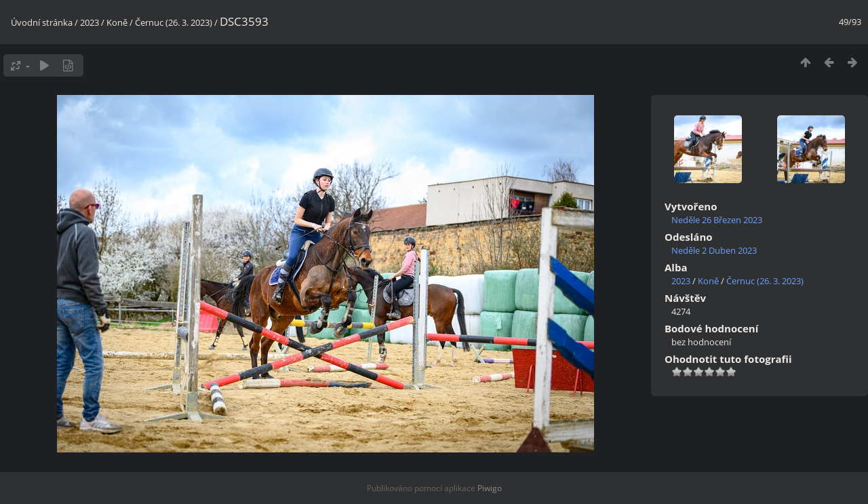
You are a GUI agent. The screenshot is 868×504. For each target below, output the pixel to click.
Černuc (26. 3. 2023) (174, 22)
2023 (90, 22)
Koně (117, 22)
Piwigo (490, 488)
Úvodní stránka (42, 22)
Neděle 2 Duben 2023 (714, 250)
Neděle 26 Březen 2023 (717, 220)
